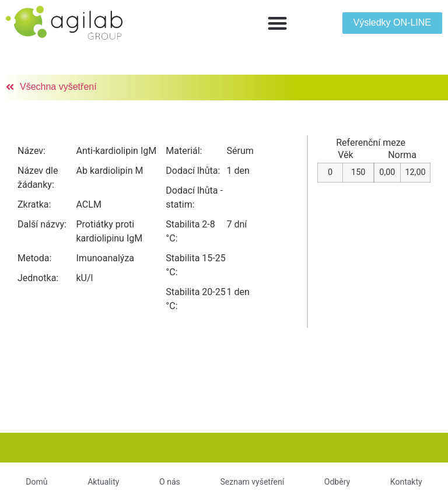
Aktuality (103, 482)
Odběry (337, 482)
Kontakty (406, 482)
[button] (277, 23)
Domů (36, 482)
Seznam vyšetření (252, 482)
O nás (170, 482)
